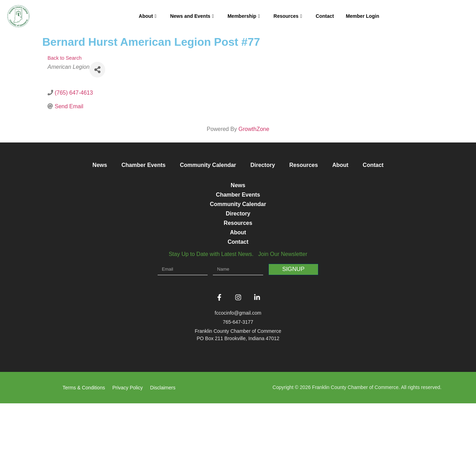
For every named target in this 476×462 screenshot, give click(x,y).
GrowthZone (254, 129)
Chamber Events (143, 165)
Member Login (362, 16)
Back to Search (65, 58)
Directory (263, 165)
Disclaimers (163, 446)
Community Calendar (208, 165)
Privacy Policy (127, 446)
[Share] (97, 70)
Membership (244, 16)
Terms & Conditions (84, 446)
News (100, 165)
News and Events (192, 16)
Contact (325, 16)
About (148, 16)
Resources (288, 16)
